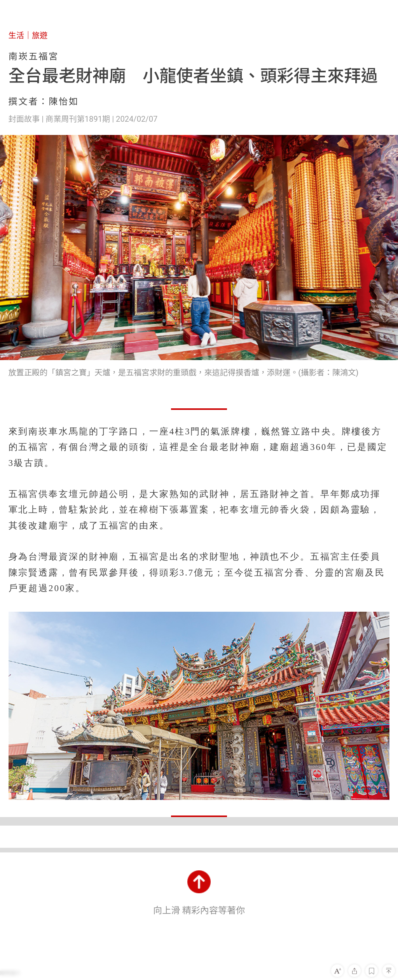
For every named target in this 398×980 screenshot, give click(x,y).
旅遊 (40, 35)
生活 (16, 35)
